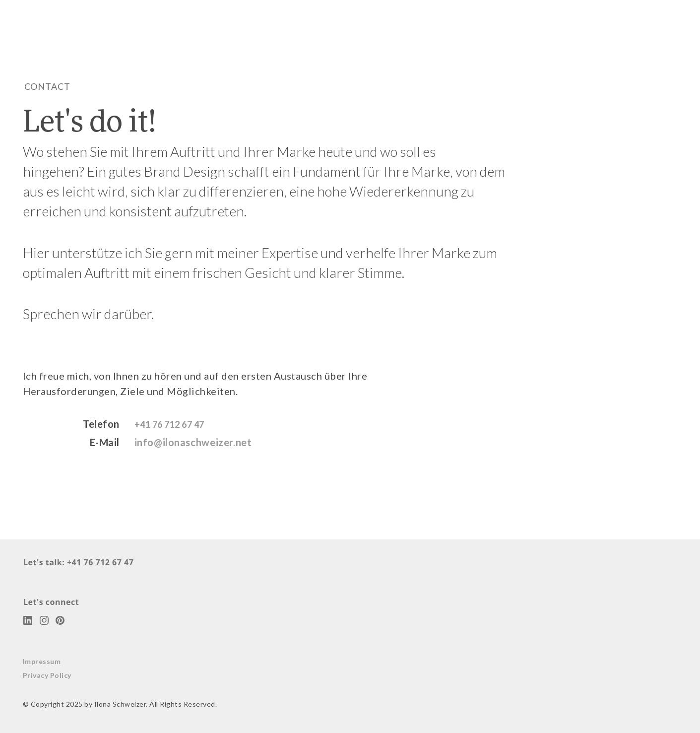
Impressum (42, 661)
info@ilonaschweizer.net (194, 442)
